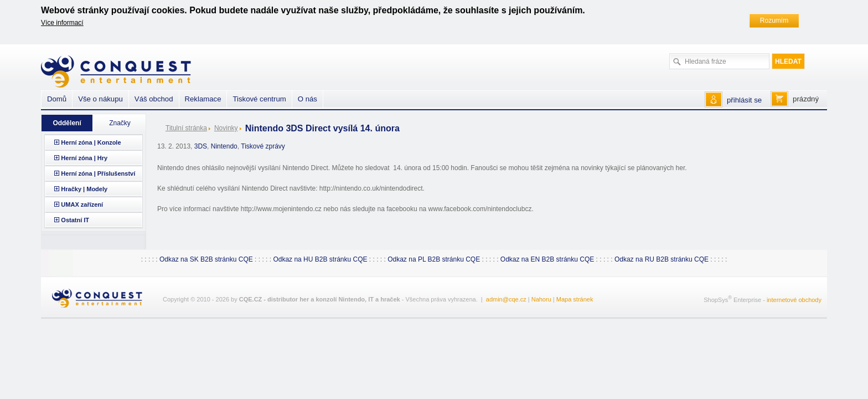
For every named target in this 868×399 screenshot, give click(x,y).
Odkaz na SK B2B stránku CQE (206, 259)
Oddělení (67, 123)
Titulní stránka (186, 128)
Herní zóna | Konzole (91, 142)
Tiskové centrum (259, 99)
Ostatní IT (75, 220)
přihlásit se (744, 100)
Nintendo (224, 146)
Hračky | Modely (84, 189)
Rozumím (774, 21)
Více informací (62, 23)
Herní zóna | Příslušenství (98, 173)
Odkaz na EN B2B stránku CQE (547, 259)
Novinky (226, 128)
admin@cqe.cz (506, 299)
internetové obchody (794, 300)
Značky (120, 123)
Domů (57, 99)
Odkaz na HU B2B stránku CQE (320, 259)
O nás (308, 99)
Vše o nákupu (100, 99)
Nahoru (541, 299)
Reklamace (203, 99)
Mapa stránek (575, 299)
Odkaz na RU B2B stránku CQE (662, 259)
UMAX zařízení (82, 204)
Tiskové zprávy (263, 146)
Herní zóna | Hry (84, 158)
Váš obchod (154, 99)
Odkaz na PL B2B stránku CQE (434, 259)
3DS (201, 146)
